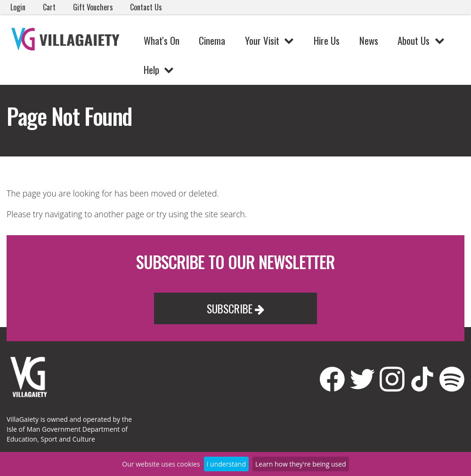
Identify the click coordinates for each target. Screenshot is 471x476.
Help (151, 70)
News (369, 40)
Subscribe (235, 308)
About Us (414, 40)
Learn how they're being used (301, 464)
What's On (162, 40)
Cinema (212, 40)
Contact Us (146, 7)
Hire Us (327, 40)
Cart (49, 7)
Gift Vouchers (93, 7)
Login (18, 7)
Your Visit (262, 40)
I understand (226, 464)
